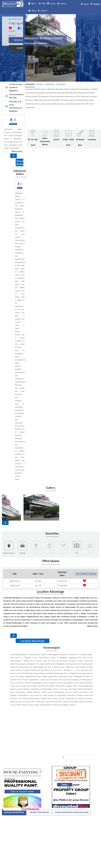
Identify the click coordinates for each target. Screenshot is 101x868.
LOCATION (61, 84)
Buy (33, 3)
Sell (44, 3)
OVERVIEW (30, 84)
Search (44, 11)
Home (63, 3)
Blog (34, 11)
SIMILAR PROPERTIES (14, 812)
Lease (53, 3)
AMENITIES (50, 84)
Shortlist (12, 31)
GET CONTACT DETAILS (86, 574)
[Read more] (17, 151)
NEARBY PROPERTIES (39, 812)
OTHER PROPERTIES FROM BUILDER (72, 812)
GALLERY (40, 84)
